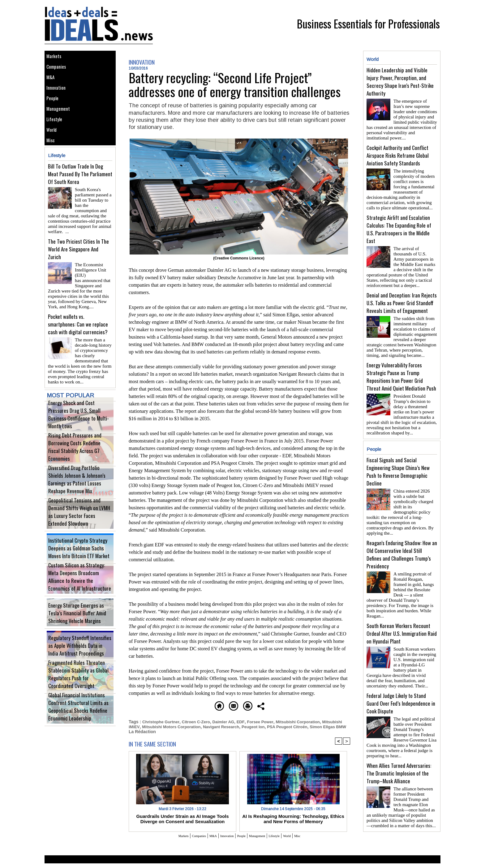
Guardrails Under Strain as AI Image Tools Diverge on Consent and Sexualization (183, 823)
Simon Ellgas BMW (148, 731)
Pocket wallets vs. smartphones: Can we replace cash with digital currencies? (78, 339)
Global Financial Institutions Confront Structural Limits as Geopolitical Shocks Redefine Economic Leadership (79, 725)
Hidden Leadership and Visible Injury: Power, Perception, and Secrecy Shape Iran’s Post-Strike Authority (400, 82)
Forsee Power (268, 721)
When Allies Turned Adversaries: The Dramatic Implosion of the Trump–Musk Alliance (399, 740)
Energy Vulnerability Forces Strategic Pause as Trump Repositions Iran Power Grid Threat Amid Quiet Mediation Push (401, 367)
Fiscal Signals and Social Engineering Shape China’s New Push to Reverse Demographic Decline (398, 459)
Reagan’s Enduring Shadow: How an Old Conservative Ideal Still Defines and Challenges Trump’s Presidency (402, 534)
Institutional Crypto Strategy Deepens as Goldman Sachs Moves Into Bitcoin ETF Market (79, 562)
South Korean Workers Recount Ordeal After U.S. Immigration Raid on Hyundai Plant (402, 606)
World (54, 155)
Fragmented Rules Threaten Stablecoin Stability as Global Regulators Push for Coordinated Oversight (80, 692)
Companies (59, 72)
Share (306, 705)
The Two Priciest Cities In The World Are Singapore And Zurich (78, 272)
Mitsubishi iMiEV (146, 726)
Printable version (269, 705)
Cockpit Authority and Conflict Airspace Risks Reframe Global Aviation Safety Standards (398, 153)
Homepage (179, 705)
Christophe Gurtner (162, 721)
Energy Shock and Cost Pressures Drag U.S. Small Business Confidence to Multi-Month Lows (80, 432)
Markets (56, 58)
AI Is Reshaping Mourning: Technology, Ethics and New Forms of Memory (293, 823)
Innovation (58, 99)
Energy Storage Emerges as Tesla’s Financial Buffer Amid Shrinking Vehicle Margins (79, 627)
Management (61, 127)
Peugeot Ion (284, 726)
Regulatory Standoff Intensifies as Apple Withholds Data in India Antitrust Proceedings (80, 660)
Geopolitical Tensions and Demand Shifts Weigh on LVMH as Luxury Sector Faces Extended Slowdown (80, 530)
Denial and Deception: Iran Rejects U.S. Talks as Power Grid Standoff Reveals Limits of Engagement (402, 295)
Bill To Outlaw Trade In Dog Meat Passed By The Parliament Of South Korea (80, 205)
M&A (52, 86)
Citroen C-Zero (200, 721)
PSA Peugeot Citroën (321, 726)
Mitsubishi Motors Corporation (197, 726)
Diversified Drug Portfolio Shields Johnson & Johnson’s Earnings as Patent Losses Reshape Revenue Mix (80, 497)
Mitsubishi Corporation (308, 721)
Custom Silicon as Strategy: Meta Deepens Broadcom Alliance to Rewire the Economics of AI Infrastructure (79, 595)
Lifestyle (56, 141)
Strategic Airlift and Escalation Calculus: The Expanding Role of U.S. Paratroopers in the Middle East (399, 224)
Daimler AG (229, 721)
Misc (52, 169)
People (54, 113)
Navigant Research (250, 726)
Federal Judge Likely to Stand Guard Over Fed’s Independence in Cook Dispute (401, 673)
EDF (247, 721)
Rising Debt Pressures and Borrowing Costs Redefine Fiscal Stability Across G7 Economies (79, 465)
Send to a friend (221, 705)
